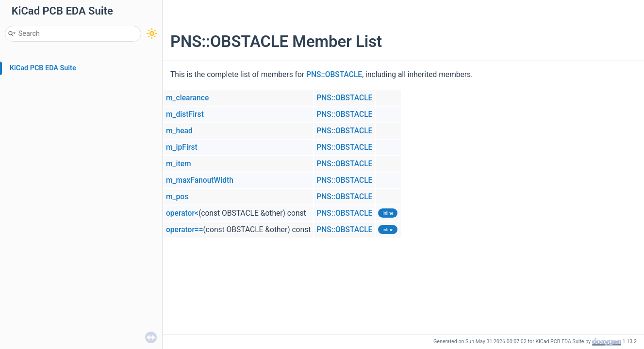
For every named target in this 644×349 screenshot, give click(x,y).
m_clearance (187, 98)
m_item (179, 164)
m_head (179, 131)
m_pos (177, 197)
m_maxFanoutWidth (200, 180)
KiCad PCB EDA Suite (43, 68)
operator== (185, 230)
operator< (182, 213)
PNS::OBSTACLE (334, 75)
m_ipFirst (182, 147)
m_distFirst (185, 114)
